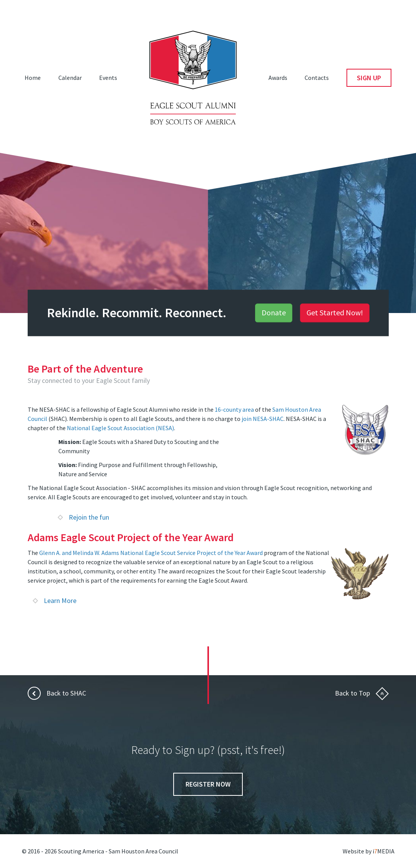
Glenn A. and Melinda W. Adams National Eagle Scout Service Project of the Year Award (151, 553)
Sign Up (369, 78)
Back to (57, 693)
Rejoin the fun (84, 517)
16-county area (234, 409)
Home (33, 78)
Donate (274, 313)
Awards (278, 78)
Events (108, 78)
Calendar (70, 78)
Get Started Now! (335, 313)
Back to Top (362, 693)
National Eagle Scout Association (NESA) (120, 428)
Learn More (55, 600)
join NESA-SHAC (263, 419)
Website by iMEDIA (369, 851)
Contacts (317, 78)
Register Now (208, 784)
